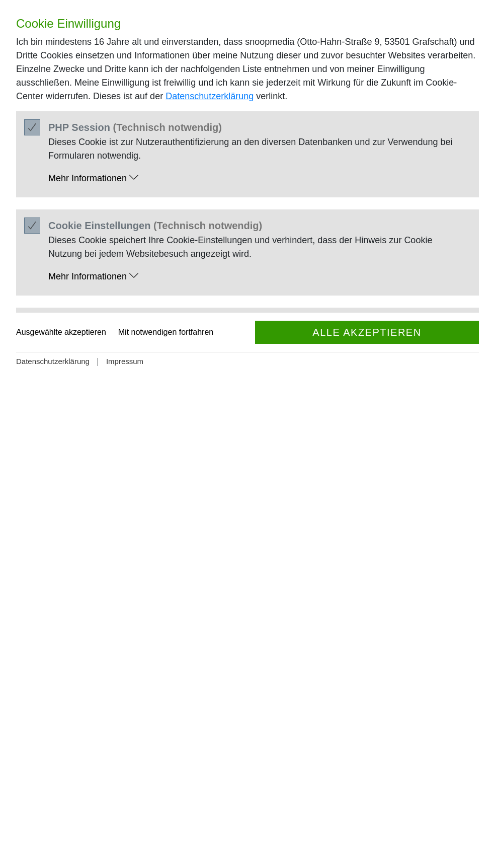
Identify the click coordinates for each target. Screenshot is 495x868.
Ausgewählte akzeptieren (61, 332)
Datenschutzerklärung (210, 96)
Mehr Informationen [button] (93, 178)
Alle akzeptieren (367, 332)
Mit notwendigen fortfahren (166, 332)
